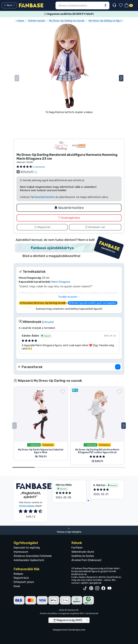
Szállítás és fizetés (83, 556)
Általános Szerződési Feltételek (33, 556)
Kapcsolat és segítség (27, 548)
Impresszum (21, 552)
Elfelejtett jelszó (24, 582)
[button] (121, 78)
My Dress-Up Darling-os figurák (106, 21)
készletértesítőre (45, 197)
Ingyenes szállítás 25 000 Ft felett (69, 14)
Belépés (18, 574)
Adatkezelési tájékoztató (29, 560)
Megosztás (42, 227)
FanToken (77, 548)
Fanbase (19, 21)
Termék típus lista (77, 630)
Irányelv (48, 322)
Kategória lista (60, 630)
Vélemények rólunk (83, 552)
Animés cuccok (37, 21)
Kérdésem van (95, 227)
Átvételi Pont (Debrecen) (86, 560)
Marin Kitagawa (61, 282)
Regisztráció (21, 578)
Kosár (17, 586)
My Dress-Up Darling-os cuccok (67, 21)
